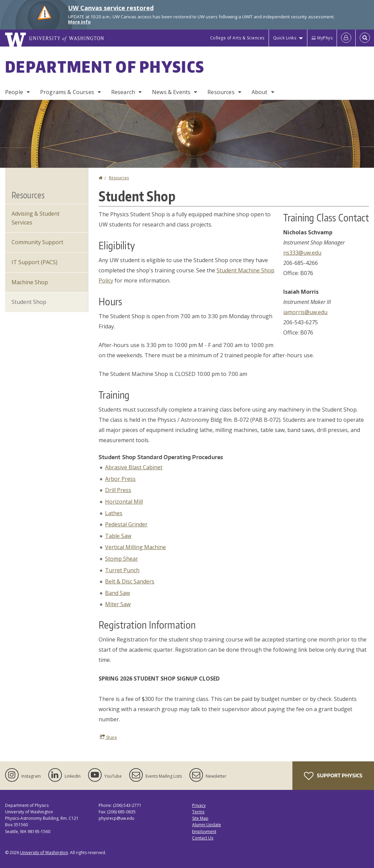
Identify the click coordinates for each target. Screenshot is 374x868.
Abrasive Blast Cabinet (134, 467)
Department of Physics (105, 67)
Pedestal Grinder (126, 524)
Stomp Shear (122, 559)
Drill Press (118, 490)
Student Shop (29, 302)
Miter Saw (118, 604)
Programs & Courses (67, 92)
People (14, 92)
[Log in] (346, 38)
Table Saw (118, 536)
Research (123, 92)
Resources (221, 92)
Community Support (37, 242)
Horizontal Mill (124, 502)
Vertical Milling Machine (135, 547)
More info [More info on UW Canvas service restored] (79, 22)
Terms (198, 812)
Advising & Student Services (36, 218)
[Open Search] (365, 38)
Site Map (200, 818)
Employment (204, 831)
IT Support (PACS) (35, 262)
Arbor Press (120, 479)
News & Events (171, 92)
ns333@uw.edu (302, 253)
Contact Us (203, 838)
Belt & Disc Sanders (130, 581)
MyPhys (322, 38)
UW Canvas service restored (111, 8)
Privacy (199, 805)
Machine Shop (30, 282)
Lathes (114, 513)
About (260, 92)
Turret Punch (122, 570)
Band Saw (117, 593)
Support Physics (333, 776)
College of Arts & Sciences (237, 38)
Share (108, 737)
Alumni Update (207, 825)
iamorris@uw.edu (305, 312)
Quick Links (285, 38)
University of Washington (44, 853)
